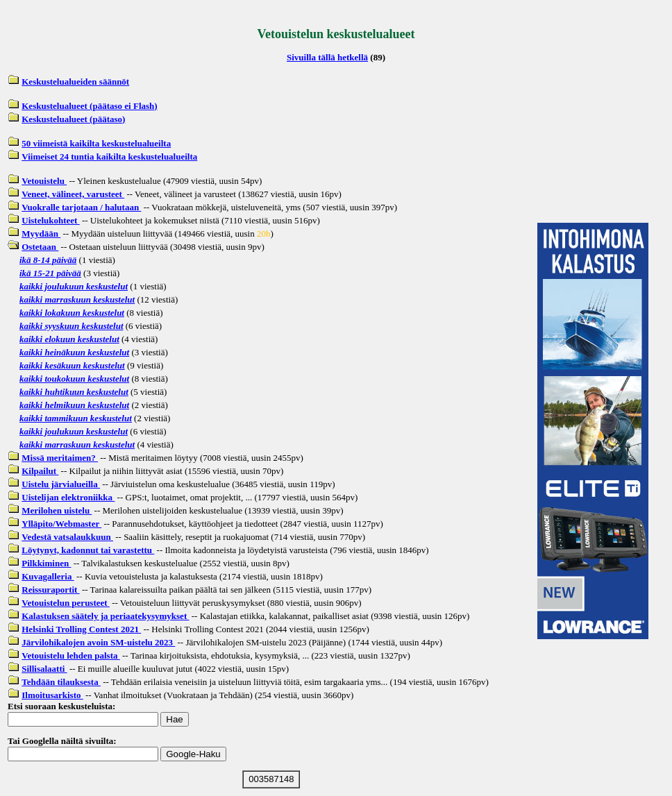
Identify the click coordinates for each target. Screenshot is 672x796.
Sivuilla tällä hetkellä (327, 57)
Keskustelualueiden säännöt (75, 82)
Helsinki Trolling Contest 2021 (81, 629)
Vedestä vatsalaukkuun (67, 537)
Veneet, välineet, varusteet (73, 194)
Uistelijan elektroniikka (68, 497)
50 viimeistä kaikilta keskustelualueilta (96, 143)
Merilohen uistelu (57, 510)
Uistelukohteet (50, 220)
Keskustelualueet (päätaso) (73, 119)
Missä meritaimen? (60, 458)
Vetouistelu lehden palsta (70, 655)
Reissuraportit (50, 590)
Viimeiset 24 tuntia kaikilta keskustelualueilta (109, 156)
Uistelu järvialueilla (61, 484)
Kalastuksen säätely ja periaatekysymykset (105, 616)
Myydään (41, 234)
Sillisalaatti (44, 669)
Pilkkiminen (46, 563)
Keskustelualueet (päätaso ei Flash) (89, 106)
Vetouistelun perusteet (66, 603)
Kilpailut (40, 471)
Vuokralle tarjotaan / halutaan (81, 207)
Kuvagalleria (48, 576)
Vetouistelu (44, 181)
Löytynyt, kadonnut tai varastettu (88, 550)
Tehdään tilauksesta (61, 682)
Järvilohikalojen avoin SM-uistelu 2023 (98, 642)
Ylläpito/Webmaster (61, 524)
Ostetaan (40, 247)
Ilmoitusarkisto (52, 695)
